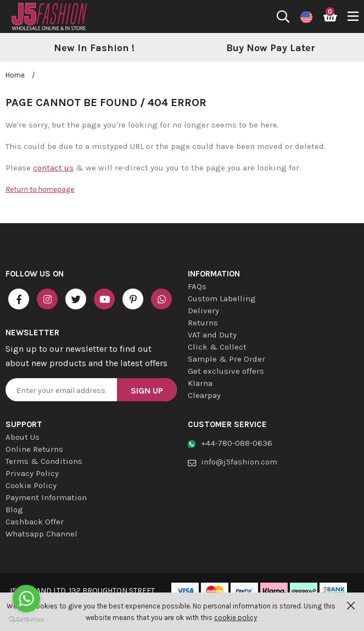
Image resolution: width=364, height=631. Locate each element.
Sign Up (147, 391)
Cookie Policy (31, 485)
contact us (53, 168)
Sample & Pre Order (226, 359)
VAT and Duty (212, 335)
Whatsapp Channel (41, 534)
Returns (203, 323)
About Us (23, 437)
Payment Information (46, 497)
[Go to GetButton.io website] (26, 620)
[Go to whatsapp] (26, 599)
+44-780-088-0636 (237, 443)
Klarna (200, 383)
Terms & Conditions (44, 461)
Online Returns (34, 449)
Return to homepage (40, 189)
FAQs (197, 286)
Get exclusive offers (226, 371)
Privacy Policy (32, 473)
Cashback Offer (35, 522)
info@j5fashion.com (239, 462)
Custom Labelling (222, 298)
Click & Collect (217, 347)
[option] (94, 48)
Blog (14, 510)
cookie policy (236, 618)
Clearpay (204, 395)
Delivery (203, 311)
